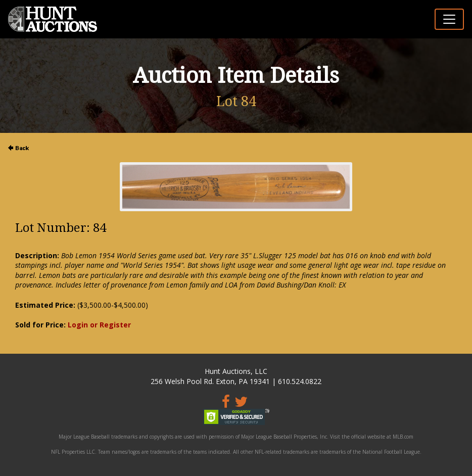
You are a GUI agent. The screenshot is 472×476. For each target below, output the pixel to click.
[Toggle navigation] (449, 19)
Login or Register (99, 325)
